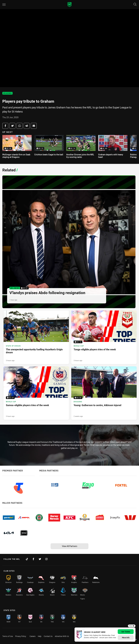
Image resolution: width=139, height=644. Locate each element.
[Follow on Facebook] (33, 559)
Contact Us (48, 636)
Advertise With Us (62, 636)
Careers (33, 636)
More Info (126, 638)
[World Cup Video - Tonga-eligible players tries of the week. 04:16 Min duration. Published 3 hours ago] (104, 337)
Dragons (7, 93)
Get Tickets (126, 632)
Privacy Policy (21, 636)
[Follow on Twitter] (40, 559)
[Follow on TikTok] (27, 559)
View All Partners (70, 546)
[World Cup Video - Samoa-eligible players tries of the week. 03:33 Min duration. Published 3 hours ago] (36, 393)
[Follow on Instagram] (46, 559)
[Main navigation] (4, 5)
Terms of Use (8, 636)
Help (40, 636)
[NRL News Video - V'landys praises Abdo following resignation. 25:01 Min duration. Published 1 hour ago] (69, 242)
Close (132, 626)
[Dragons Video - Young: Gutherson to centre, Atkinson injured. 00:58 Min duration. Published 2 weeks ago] (104, 393)
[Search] (135, 4)
